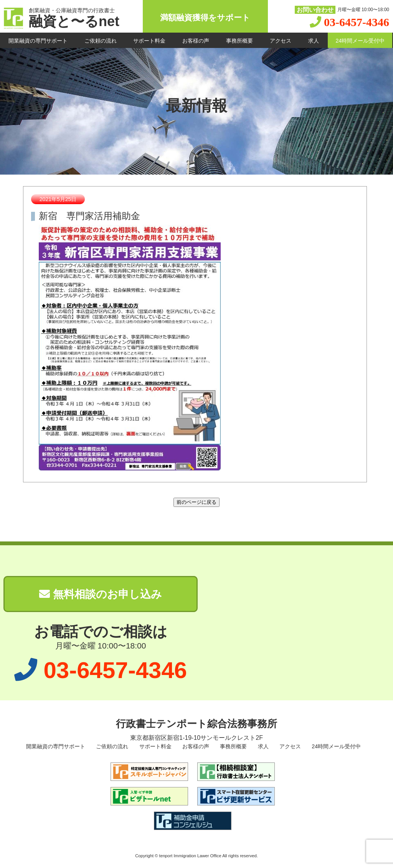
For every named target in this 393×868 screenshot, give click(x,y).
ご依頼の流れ (101, 41)
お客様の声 (196, 41)
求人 (314, 41)
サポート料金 (149, 41)
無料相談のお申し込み (101, 594)
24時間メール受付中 (360, 41)
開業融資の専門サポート (38, 41)
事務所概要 (239, 41)
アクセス (281, 41)
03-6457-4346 (357, 22)
